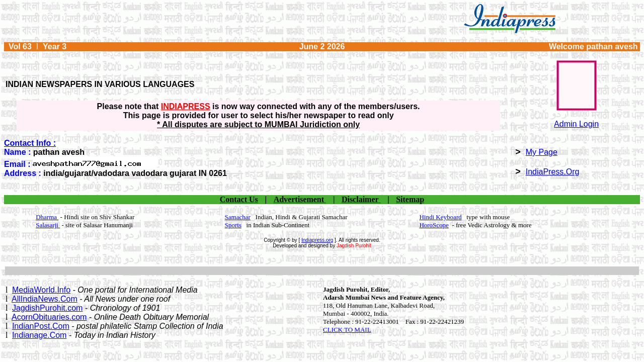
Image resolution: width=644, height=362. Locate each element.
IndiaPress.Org (553, 172)
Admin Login (576, 124)
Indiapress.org (317, 240)
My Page (542, 152)
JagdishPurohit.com (48, 308)
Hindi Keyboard (440, 217)
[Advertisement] (322, 271)
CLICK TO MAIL (347, 330)
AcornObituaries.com (49, 317)
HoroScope (434, 225)
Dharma (47, 217)
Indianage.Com (39, 335)
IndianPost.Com (41, 326)
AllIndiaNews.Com (45, 299)
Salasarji (48, 225)
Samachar (238, 217)
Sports (233, 225)
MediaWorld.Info (41, 290)
